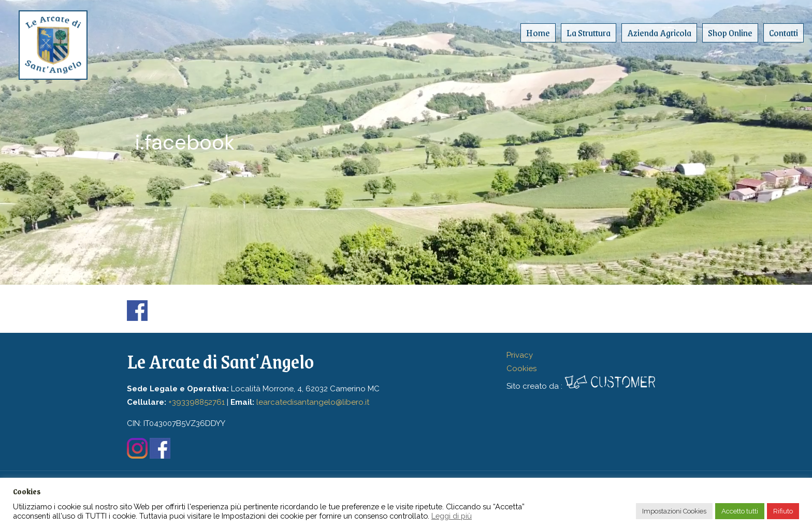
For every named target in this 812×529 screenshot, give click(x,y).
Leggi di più (452, 516)
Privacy (520, 355)
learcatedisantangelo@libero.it (313, 402)
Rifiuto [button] (783, 511)
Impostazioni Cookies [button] (674, 511)
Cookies (521, 369)
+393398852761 (197, 402)
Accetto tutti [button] (740, 511)
